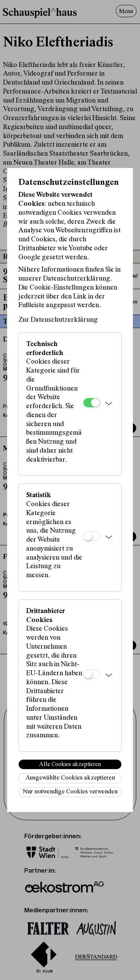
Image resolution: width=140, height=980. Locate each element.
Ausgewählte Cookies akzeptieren (70, 778)
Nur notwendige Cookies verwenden (70, 792)
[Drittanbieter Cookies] (92, 674)
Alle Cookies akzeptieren (70, 765)
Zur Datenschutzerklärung (58, 320)
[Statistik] (92, 536)
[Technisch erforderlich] (92, 403)
